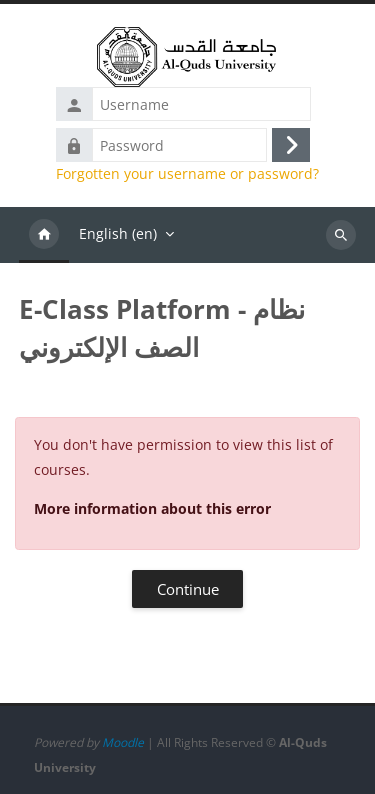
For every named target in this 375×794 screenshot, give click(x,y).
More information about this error (152, 508)
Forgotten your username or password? (187, 174)
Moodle (123, 742)
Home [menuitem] (44, 235)
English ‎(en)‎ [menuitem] (118, 233)
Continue (188, 589)
